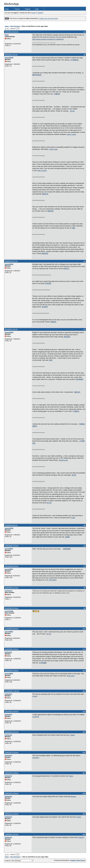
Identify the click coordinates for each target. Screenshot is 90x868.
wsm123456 (9, 611)
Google (35, 696)
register (40, 13)
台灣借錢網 (43, 663)
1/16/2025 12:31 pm (12, 834)
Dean (7, 35)
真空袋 (74, 475)
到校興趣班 (80, 379)
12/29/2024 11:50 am (12, 691)
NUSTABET (53, 580)
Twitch (71, 776)
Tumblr (79, 817)
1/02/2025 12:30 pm (12, 711)
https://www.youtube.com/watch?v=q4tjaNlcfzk (48, 39)
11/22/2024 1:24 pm (12, 649)
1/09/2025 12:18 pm (12, 814)
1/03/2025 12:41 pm (12, 732)
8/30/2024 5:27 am (11, 261)
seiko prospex (42, 170)
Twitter (72, 735)
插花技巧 (66, 269)
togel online (71, 676)
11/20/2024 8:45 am (12, 629)
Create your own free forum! (49, 19)
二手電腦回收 (74, 60)
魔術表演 (45, 194)
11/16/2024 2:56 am (12, 608)
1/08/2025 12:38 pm (12, 793)
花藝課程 (53, 322)
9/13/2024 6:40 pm (11, 525)
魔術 (74, 228)
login (34, 13)
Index (7, 9)
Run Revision (15, 26)
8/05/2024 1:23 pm (11, 55)
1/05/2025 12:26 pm (12, 773)
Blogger (74, 796)
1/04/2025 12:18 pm (12, 752)
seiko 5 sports (71, 134)
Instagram (36, 758)
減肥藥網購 (67, 549)
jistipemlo (8, 652)
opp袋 (73, 518)
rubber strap (53, 149)
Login (37, 9)
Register (28, 9)
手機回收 (57, 94)
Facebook (36, 717)
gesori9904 (9, 549)
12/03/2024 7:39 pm (12, 670)
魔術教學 (51, 211)
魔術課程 (45, 253)
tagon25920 (9, 58)
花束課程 (45, 307)
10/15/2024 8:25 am (12, 566)
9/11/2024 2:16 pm (11, 329)
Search (17, 9)
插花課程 (48, 283)
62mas (72, 111)
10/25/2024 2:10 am (12, 588)
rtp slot (49, 634)
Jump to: (19, 861)
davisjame (9, 591)
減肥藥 (67, 537)
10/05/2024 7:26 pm (12, 546)
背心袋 (49, 503)
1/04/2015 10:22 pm (12, 32)
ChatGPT (81, 837)
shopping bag (63, 460)
